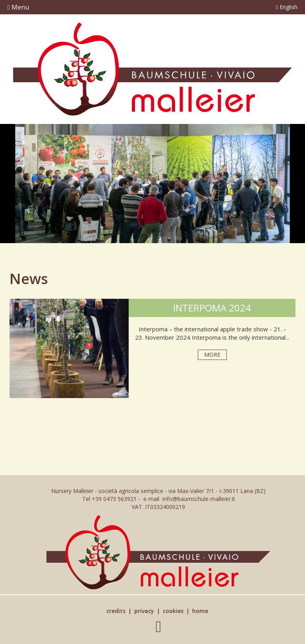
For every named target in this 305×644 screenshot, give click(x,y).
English (287, 7)
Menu (18, 7)
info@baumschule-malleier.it (199, 499)
